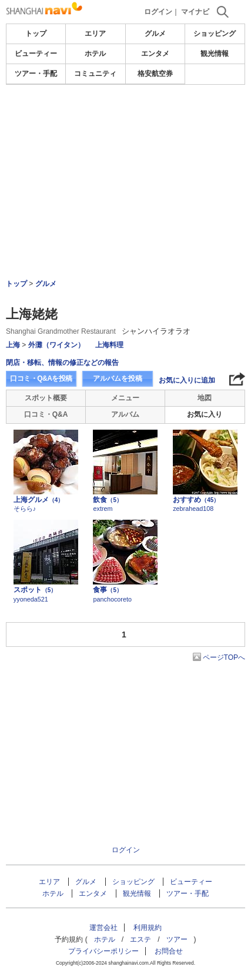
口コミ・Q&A (46, 414)
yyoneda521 (31, 599)
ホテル (95, 54)
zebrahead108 (193, 509)
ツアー (177, 939)
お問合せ (169, 951)
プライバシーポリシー (103, 951)
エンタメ (155, 54)
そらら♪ (25, 509)
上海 (13, 345)
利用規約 (148, 928)
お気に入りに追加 (187, 380)
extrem (103, 509)
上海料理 (109, 345)
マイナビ (195, 12)
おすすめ (196, 500)
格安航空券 (155, 74)
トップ (36, 34)
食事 (108, 590)
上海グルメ (39, 500)
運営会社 (103, 928)
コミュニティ (95, 74)
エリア (95, 34)
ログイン (158, 12)
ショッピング (215, 34)
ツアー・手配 (36, 74)
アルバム (125, 414)
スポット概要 (46, 398)
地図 (205, 398)
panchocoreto (112, 599)
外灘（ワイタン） (56, 345)
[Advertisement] (125, 150)
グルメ (155, 34)
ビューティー (36, 54)
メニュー (125, 398)
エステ (140, 939)
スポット (35, 590)
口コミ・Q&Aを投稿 (41, 378)
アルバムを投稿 (118, 378)
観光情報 (215, 54)
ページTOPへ (224, 657)
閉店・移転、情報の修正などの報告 (62, 363)
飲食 (108, 500)
